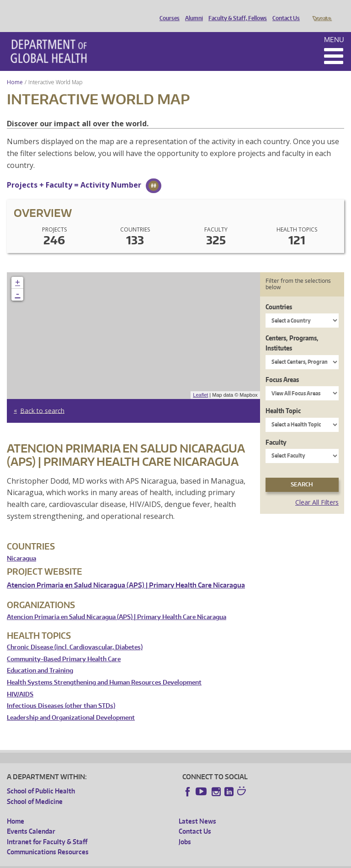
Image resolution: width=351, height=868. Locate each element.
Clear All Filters (317, 489)
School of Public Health (41, 778)
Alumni (192, 11)
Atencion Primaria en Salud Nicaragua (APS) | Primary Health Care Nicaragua (126, 572)
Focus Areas (282, 367)
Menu (334, 27)
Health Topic (283, 398)
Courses (167, 11)
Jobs (185, 829)
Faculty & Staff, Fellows (235, 11)
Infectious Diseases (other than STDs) (61, 693)
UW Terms (165, 861)
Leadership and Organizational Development (71, 705)
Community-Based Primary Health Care (64, 646)
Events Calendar (31, 818)
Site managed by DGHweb (219, 861)
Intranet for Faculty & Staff (47, 829)
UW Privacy (128, 861)
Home (15, 69)
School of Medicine (35, 789)
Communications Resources (48, 839)
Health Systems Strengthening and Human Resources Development (104, 670)
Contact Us (284, 11)
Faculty (276, 429)
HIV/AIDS (20, 682)
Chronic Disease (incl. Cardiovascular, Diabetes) (75, 634)
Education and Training (40, 658)
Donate (322, 11)
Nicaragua (21, 546)
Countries (279, 294)
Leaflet (200, 382)
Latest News (197, 808)
